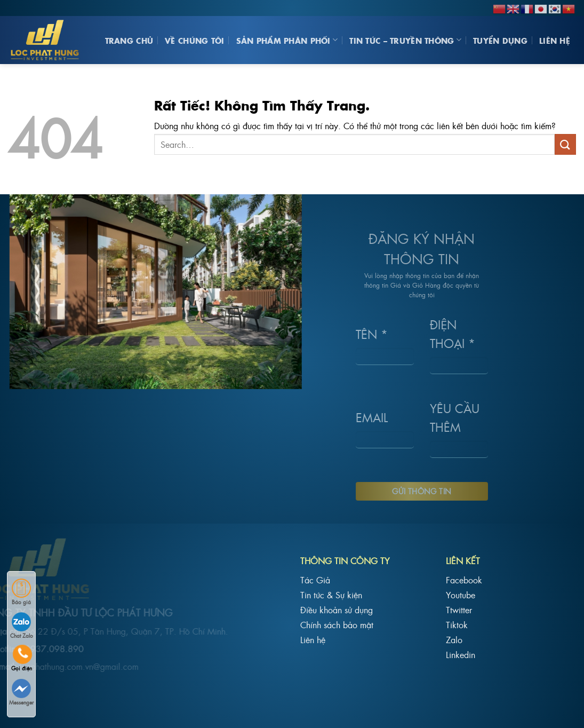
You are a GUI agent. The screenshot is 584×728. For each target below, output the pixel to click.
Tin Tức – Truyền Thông (405, 40)
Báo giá (21, 592)
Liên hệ (555, 40)
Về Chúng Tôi (194, 40)
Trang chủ (129, 40)
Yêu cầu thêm (439, 417)
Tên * (356, 333)
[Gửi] (565, 144)
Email (356, 417)
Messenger (21, 693)
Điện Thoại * (437, 334)
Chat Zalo (22, 626)
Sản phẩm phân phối (287, 40)
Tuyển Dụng (500, 40)
